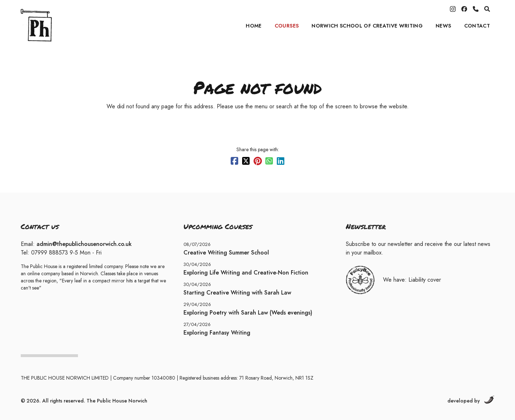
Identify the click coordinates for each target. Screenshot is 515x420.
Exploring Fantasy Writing (217, 333)
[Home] (65, 26)
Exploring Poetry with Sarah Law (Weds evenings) (248, 313)
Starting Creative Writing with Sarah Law (237, 293)
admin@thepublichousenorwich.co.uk (84, 244)
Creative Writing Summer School (226, 253)
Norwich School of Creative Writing (367, 26)
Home (254, 26)
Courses (287, 26)
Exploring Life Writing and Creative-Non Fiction (246, 273)
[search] (487, 9)
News (443, 26)
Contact (477, 26)
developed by (471, 400)
